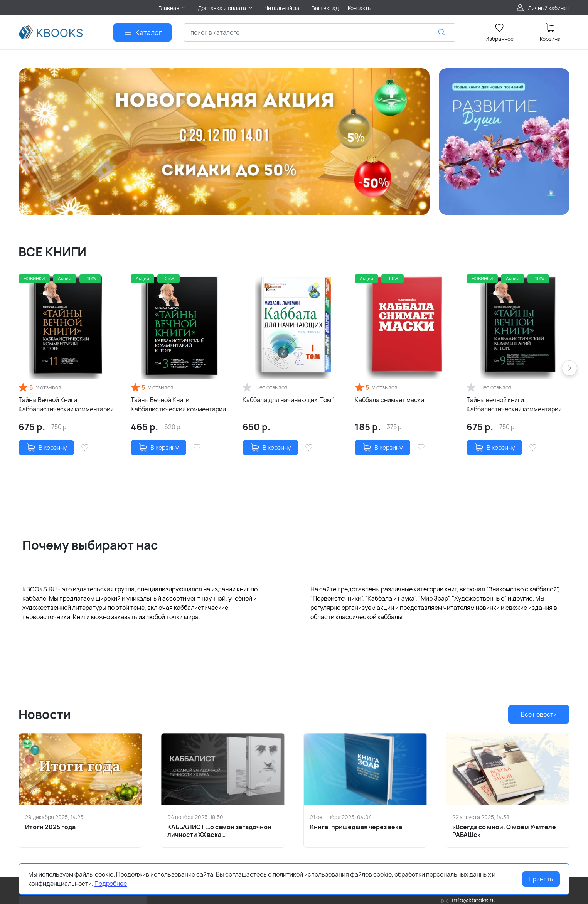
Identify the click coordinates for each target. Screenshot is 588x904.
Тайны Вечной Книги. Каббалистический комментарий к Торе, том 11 (68, 405)
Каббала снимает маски (389, 400)
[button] (569, 368)
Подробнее (111, 884)
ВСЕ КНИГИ (52, 252)
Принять (541, 879)
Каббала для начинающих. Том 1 (289, 400)
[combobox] (320, 32)
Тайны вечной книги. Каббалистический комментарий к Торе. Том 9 (516, 405)
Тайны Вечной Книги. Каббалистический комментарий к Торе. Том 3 (180, 405)
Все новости (539, 714)
